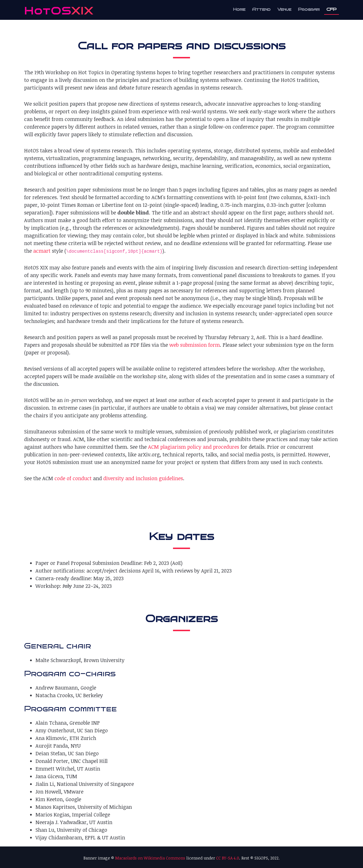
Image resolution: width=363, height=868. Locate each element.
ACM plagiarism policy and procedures (194, 447)
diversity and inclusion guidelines (143, 478)
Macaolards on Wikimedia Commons (150, 858)
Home (239, 9)
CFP (332, 9)
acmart (42, 251)
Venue (284, 9)
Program (309, 9)
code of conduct (73, 478)
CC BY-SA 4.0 (228, 858)
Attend (261, 9)
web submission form (195, 345)
